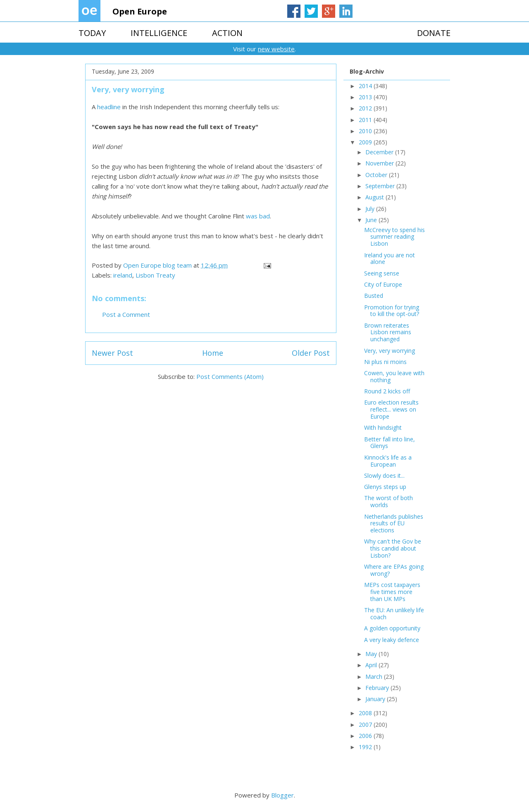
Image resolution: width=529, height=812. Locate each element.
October (377, 175)
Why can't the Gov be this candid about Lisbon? (393, 548)
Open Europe (140, 11)
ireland (123, 275)
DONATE (434, 33)
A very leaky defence (392, 640)
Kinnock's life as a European (388, 461)
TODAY (92, 33)
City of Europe (383, 284)
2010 (366, 131)
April (372, 665)
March (375, 677)
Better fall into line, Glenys (390, 443)
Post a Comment (126, 314)
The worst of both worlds (388, 501)
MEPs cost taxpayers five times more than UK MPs (392, 592)
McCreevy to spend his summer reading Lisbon (394, 237)
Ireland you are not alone (390, 259)
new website (276, 49)
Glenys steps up (385, 487)
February (378, 688)
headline (109, 107)
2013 (366, 97)
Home (213, 353)
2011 (366, 120)
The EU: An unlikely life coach (394, 613)
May (372, 654)
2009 (366, 142)
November (380, 163)
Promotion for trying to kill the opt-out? (392, 311)
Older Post (311, 353)
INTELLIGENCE (159, 33)
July (371, 209)
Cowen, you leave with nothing (394, 376)
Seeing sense (382, 273)
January (376, 699)
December (380, 152)
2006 (366, 736)
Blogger (282, 795)
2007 (366, 725)
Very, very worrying (390, 351)
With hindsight (383, 428)
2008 (366, 713)
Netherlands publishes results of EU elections (394, 523)
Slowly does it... (384, 475)
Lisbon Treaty (155, 275)
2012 (366, 108)
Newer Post (112, 353)
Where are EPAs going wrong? (394, 570)
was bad (258, 216)
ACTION (227, 33)
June (372, 220)
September (381, 186)
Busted (374, 296)
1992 (366, 747)
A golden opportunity (392, 628)
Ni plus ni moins (385, 362)
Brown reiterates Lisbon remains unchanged (388, 332)
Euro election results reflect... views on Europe (391, 409)
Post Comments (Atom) (230, 376)
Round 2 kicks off (387, 391)
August (375, 197)
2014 (366, 86)
